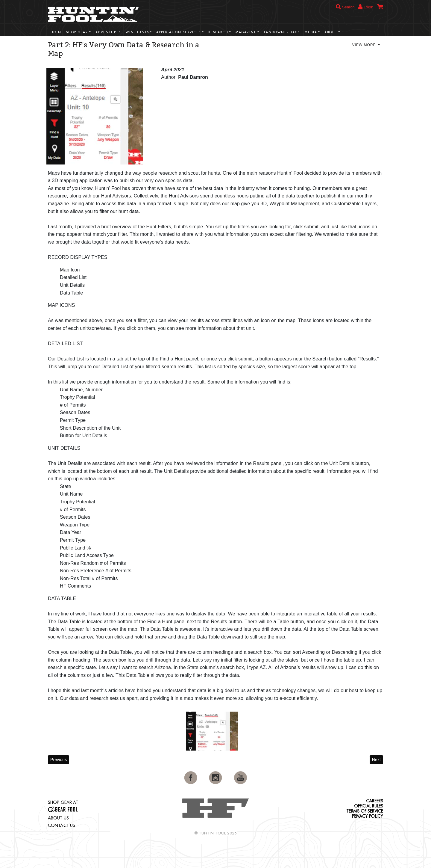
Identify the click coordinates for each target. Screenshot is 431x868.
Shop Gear (77, 32)
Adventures (108, 32)
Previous (59, 760)
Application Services (179, 32)
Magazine (246, 32)
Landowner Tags (282, 32)
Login (366, 7)
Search (345, 7)
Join (57, 32)
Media (311, 32)
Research (218, 32)
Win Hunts (137, 32)
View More (365, 45)
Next (376, 760)
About (331, 32)
